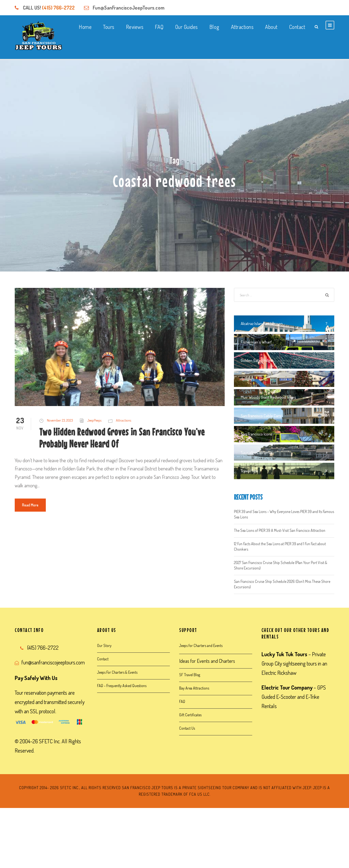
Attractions (242, 27)
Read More (30, 505)
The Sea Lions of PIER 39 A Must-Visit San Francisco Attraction (280, 530)
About (271, 27)
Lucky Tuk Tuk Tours (284, 654)
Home (85, 27)
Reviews (135, 27)
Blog (214, 27)
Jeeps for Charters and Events (201, 645)
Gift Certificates (190, 715)
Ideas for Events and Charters (207, 661)
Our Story (104, 645)
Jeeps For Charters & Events (117, 672)
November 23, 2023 (60, 420)
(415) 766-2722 (58, 8)
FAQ (159, 27)
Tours (109, 27)
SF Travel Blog (190, 675)
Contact (297, 27)
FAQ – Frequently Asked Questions (122, 686)
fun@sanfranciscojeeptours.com (53, 662)
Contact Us (187, 728)
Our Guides (186, 27)
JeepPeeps (94, 420)
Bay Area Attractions (194, 688)
